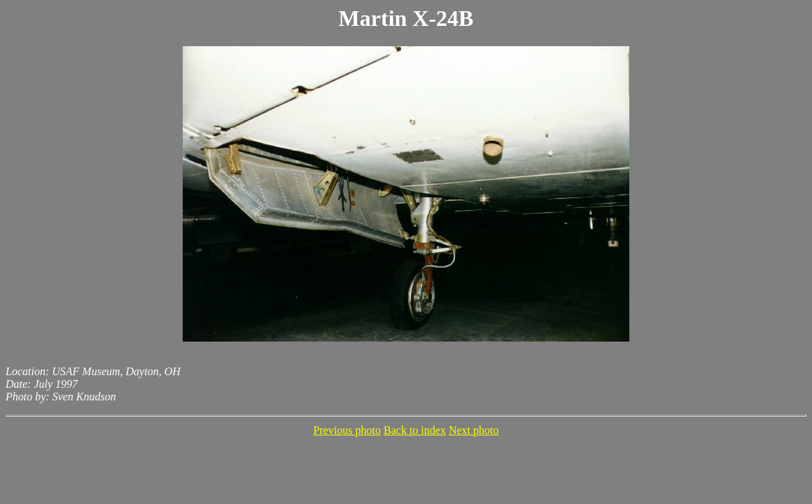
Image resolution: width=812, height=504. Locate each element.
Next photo (474, 430)
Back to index (415, 430)
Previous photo (347, 430)
